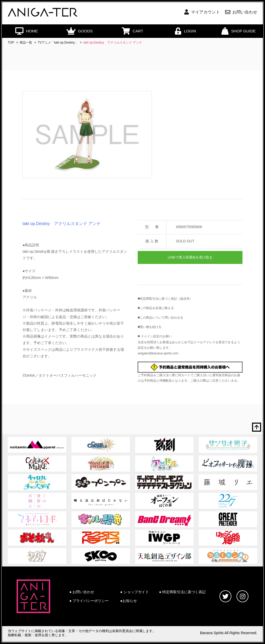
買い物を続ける (151, 327)
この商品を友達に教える (157, 308)
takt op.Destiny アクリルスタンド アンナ (113, 43)
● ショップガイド (135, 592)
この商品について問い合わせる (161, 318)
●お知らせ (129, 601)
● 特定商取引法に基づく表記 (182, 592)
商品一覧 (26, 43)
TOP (11, 43)
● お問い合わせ (82, 592)
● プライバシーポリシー (89, 601)
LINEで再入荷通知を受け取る (190, 257)
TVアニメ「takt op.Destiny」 (58, 43)
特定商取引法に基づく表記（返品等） (166, 299)
